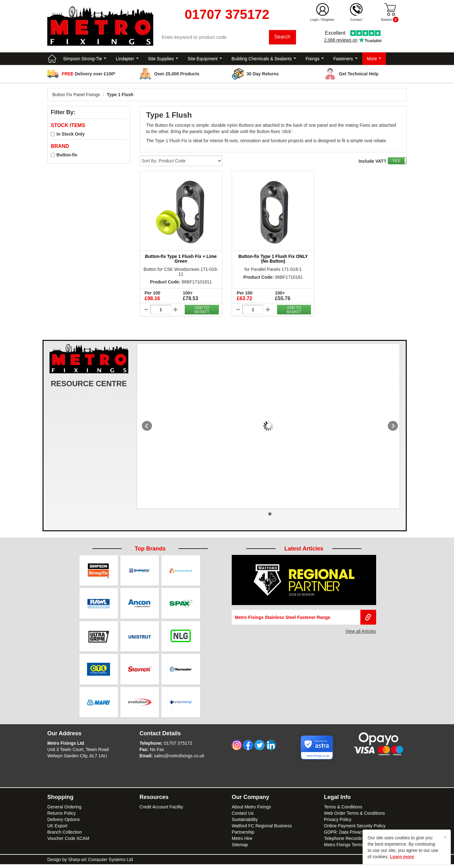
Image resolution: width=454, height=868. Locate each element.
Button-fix (67, 156)
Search (283, 38)
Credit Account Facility (162, 811)
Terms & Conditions (343, 811)
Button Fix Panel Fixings (76, 96)
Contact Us (243, 817)
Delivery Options (64, 823)
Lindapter (127, 60)
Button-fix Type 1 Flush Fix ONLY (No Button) (273, 260)
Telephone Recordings (346, 842)
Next (393, 428)
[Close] (445, 837)
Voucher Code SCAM (68, 842)
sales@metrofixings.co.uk (179, 760)
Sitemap (240, 848)
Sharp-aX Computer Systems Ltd (100, 863)
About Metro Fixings (251, 811)
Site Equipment (205, 60)
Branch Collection (65, 836)
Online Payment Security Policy (355, 830)
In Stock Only (70, 136)
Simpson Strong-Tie (85, 60)
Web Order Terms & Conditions (355, 817)
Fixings (315, 60)
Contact (356, 20)
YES (396, 162)
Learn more (402, 857)
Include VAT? (373, 162)
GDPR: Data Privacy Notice (351, 836)
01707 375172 (178, 747)
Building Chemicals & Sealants (264, 60)
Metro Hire (242, 842)
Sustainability (245, 823)
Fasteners (345, 60)
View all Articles (361, 632)
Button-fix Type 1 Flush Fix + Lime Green (181, 260)
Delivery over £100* (89, 75)
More (374, 60)
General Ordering (64, 811)
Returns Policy (61, 817)
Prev (147, 428)
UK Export (57, 830)
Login (314, 20)
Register (328, 20)
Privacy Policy (338, 823)
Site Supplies (163, 60)
